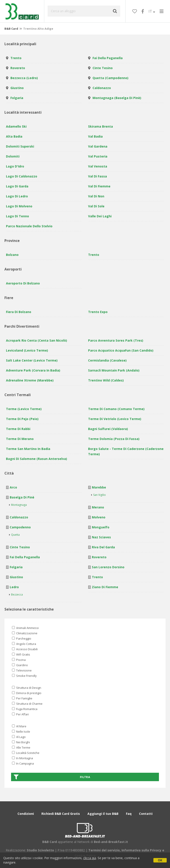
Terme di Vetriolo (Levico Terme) (115, 419)
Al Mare (19, 726)
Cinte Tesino (103, 68)
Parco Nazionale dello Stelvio (29, 226)
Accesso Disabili (25, 649)
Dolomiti (13, 156)
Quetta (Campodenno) (110, 78)
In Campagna (23, 763)
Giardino (20, 665)
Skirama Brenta (100, 126)
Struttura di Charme (27, 704)
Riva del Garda (103, 547)
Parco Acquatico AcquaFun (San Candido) (121, 350)
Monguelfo (101, 527)
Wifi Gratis (21, 654)
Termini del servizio (104, 850)
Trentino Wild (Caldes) (106, 380)
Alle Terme (21, 747)
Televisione (22, 670)
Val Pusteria (98, 156)
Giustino (17, 88)
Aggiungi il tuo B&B (103, 814)
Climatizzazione (25, 633)
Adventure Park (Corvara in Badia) (33, 370)
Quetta (15, 535)
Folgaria (17, 98)
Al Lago (19, 737)
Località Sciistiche (26, 753)
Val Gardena (98, 146)
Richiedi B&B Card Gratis (61, 814)
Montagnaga (19, 505)
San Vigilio (99, 495)
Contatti (146, 814)
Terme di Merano (20, 439)
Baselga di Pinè (22, 497)
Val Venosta (98, 166)
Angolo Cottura (24, 644)
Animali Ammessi (25, 628)
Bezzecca (17, 595)
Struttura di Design (27, 688)
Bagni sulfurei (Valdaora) (108, 429)
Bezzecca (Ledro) (24, 78)
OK (160, 860)
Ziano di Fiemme (105, 587)
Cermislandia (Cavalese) (107, 360)
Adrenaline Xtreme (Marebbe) (30, 380)
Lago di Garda (17, 186)
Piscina (19, 660)
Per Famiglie (22, 698)
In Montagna (22, 758)
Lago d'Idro (15, 166)
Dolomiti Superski (20, 146)
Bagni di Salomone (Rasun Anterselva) (37, 459)
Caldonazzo (102, 88)
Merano (98, 507)
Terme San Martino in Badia (28, 449)
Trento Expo (98, 312)
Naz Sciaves (101, 537)
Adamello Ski (16, 126)
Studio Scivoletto (40, 850)
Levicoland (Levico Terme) (27, 350)
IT (152, 11)
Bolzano (12, 255)
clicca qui (90, 858)
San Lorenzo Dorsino (108, 567)
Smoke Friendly (24, 676)
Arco (13, 487)
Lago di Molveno (19, 206)
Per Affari (20, 714)
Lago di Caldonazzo (22, 176)
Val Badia (95, 136)
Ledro (14, 587)
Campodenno (20, 527)
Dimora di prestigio (27, 693)
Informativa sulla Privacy (141, 850)
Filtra (52, 777)
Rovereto (18, 68)
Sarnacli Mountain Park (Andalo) (114, 370)
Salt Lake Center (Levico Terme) (32, 360)
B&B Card (11, 29)
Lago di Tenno (17, 216)
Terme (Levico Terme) (24, 409)
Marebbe (99, 487)
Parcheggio (22, 638)
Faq (129, 814)
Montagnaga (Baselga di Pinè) (117, 98)
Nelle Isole (21, 732)
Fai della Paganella (108, 58)
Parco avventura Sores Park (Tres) (116, 340)
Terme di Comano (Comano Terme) (116, 409)
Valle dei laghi (100, 216)
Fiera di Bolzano (19, 312)
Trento (16, 58)
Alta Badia (14, 136)
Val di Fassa (98, 176)
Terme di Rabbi (18, 429)
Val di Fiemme (99, 186)
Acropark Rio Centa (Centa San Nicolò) (37, 340)
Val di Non (96, 196)
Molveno (99, 517)
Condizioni (26, 814)
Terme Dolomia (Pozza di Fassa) (114, 439)
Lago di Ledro (17, 196)
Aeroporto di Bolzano (23, 283)
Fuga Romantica (25, 709)
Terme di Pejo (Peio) (22, 419)
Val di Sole (96, 206)
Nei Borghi (21, 742)
